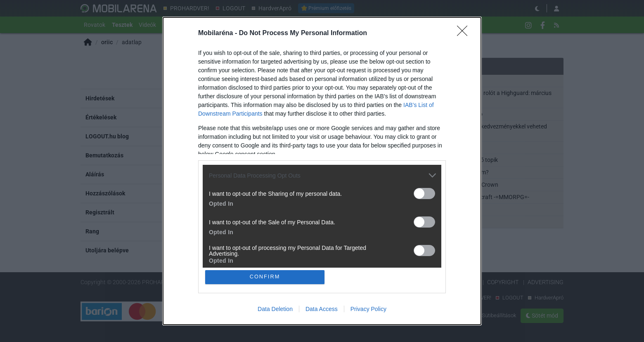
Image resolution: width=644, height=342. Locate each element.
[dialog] (322, 171)
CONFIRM (265, 277)
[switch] (424, 194)
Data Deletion (275, 309)
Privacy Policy (368, 309)
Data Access (322, 309)
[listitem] (322, 175)
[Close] (465, 33)
